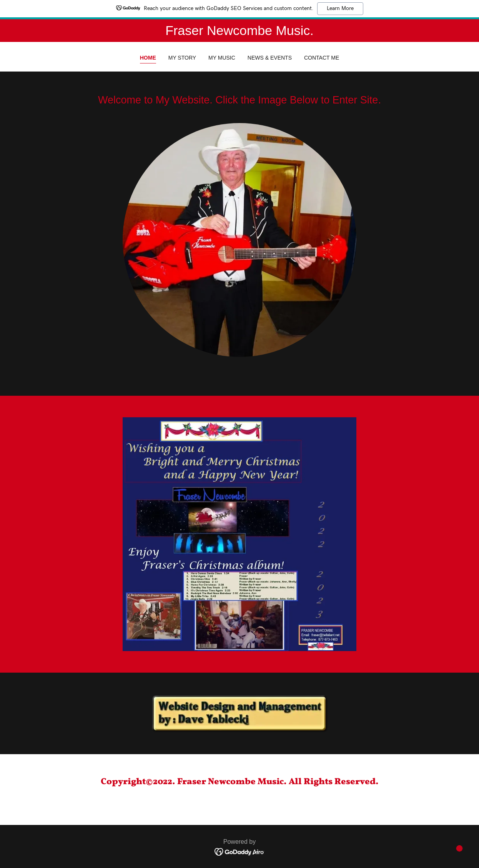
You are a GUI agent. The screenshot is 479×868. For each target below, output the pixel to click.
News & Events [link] (270, 58)
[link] (240, 851)
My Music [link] (222, 58)
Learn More (340, 8)
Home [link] (148, 58)
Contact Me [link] (322, 58)
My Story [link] (182, 58)
